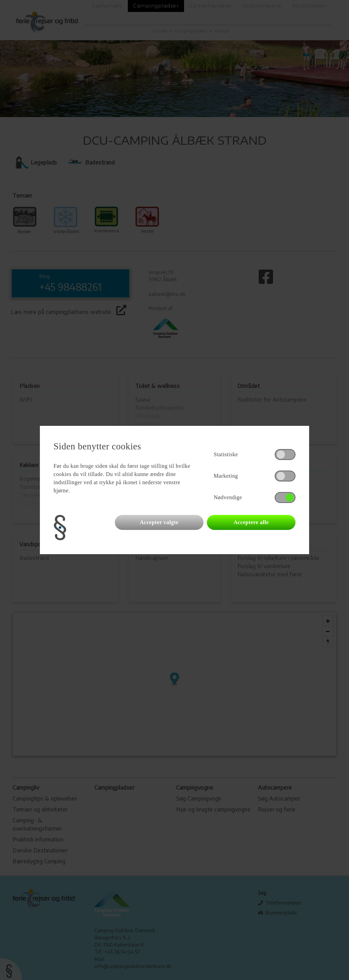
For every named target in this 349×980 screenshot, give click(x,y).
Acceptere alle (251, 522)
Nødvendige (228, 497)
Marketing (226, 476)
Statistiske (226, 454)
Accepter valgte (159, 522)
